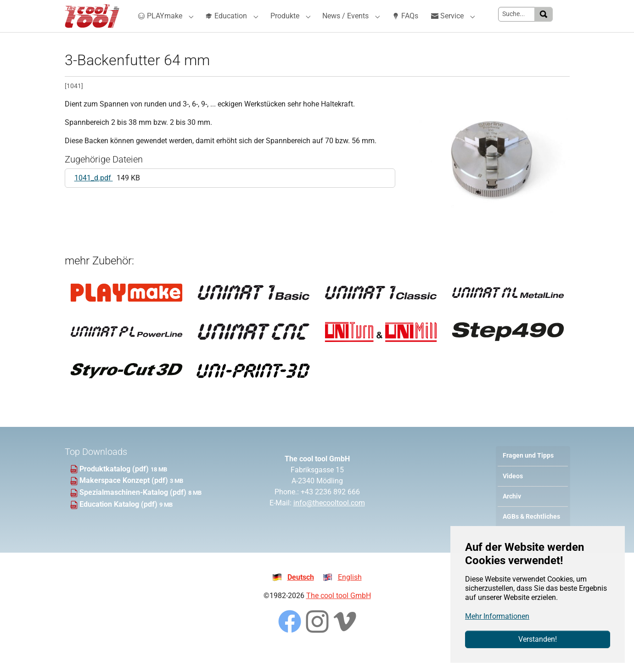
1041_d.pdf (94, 196)
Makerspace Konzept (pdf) (125, 499)
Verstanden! (538, 639)
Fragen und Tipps (528, 474)
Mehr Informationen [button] (497, 616)
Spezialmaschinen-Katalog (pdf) (134, 511)
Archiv (512, 515)
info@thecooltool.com (329, 521)
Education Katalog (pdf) (119, 523)
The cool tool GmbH (339, 614)
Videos (513, 495)
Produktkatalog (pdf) (115, 487)
